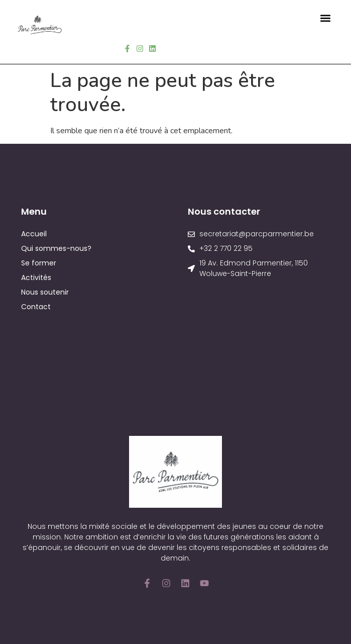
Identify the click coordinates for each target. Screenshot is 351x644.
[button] (325, 18)
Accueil (34, 234)
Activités (36, 278)
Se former (39, 263)
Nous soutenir (45, 292)
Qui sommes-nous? (56, 248)
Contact (36, 307)
